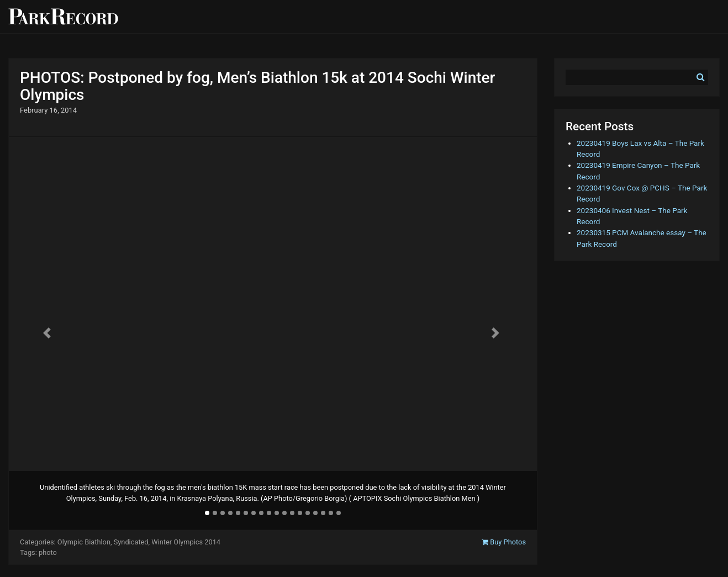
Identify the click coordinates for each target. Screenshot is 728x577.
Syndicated (131, 542)
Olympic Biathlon (84, 542)
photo (48, 552)
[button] (48, 333)
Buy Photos (504, 542)
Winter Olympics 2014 (186, 542)
